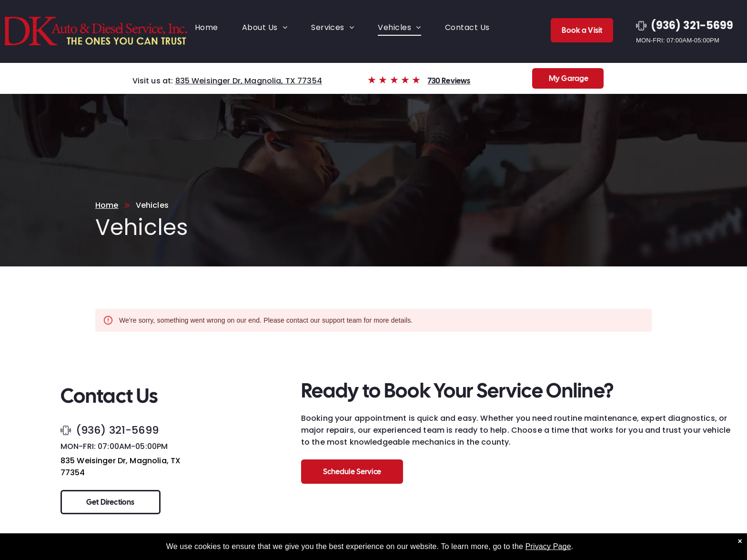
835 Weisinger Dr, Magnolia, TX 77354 (249, 81)
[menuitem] (207, 27)
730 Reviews (449, 81)
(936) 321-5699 (117, 430)
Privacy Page (548, 552)
